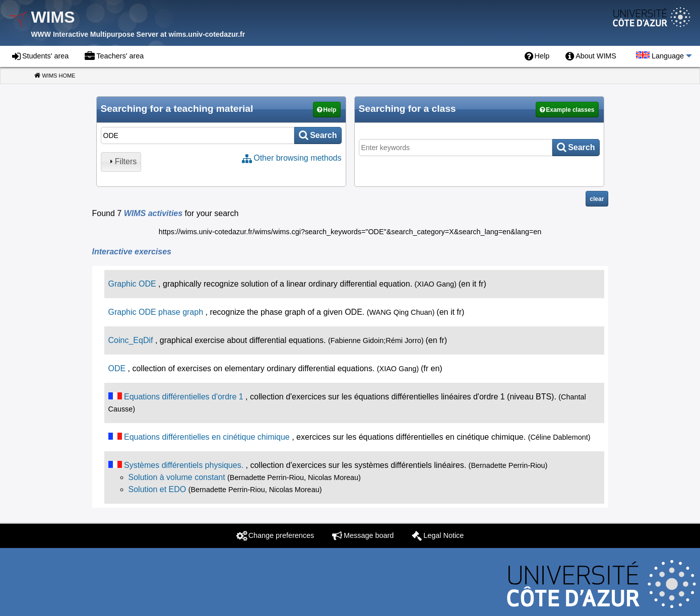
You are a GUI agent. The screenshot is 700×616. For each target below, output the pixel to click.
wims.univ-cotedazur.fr (207, 34)
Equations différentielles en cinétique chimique (207, 437)
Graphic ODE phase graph (156, 312)
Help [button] (330, 110)
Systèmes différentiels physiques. (184, 465)
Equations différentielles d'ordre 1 (184, 397)
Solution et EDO (157, 489)
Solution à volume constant (177, 477)
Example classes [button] (570, 110)
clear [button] (597, 199)
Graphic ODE (132, 284)
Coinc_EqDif (131, 340)
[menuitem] (537, 56)
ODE (117, 368)
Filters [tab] (122, 161)
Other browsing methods (297, 158)
